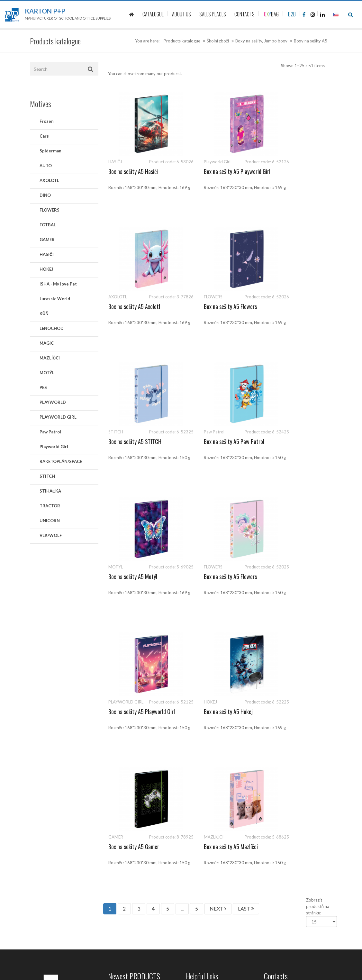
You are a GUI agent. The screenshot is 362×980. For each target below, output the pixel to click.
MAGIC (47, 343)
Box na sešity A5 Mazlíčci (291, 576)
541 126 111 (290, 723)
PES (43, 387)
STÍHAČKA (50, 491)
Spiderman (50, 151)
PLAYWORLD (53, 402)
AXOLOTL (49, 180)
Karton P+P (45, 11)
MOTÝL (47, 373)
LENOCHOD (52, 328)
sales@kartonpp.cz (295, 730)
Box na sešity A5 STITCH (213, 306)
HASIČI (47, 254)
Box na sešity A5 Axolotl (290, 171)
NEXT (218, 638)
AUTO (46, 166)
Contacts (194, 738)
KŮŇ (44, 313)
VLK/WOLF (51, 535)
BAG (271, 14)
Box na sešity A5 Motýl (133, 441)
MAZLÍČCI (50, 358)
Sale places (196, 767)
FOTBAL (48, 225)
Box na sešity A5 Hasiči (133, 171)
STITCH (47, 476)
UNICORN (50, 521)
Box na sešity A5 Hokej (133, 576)
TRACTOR (50, 506)
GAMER (47, 240)
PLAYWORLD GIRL (58, 417)
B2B (292, 14)
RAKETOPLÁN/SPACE (61, 461)
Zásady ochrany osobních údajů (215, 781)
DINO (45, 195)
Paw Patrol (50, 432)
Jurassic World (55, 299)
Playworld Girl (54, 447)
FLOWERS (50, 210)
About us (194, 752)
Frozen (47, 121)
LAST (246, 638)
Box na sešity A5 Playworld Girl (197, 182)
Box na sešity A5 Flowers (135, 306)
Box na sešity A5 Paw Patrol (294, 306)
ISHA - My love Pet (58, 284)
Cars (44, 136)
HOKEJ (46, 269)
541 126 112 (319, 723)
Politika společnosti (204, 837)
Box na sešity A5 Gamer (212, 576)
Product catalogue (203, 723)
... (182, 638)
